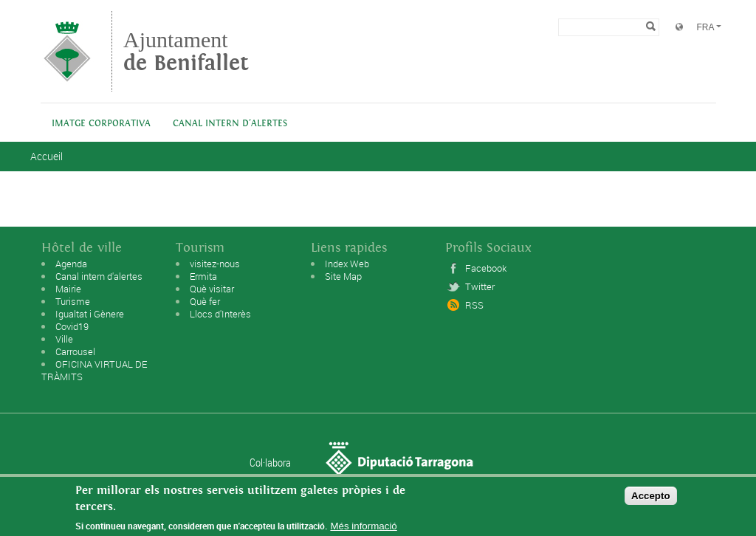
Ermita (203, 276)
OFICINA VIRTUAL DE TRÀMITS (94, 370)
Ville (64, 339)
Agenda (71, 264)
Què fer (205, 301)
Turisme (73, 301)
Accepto (651, 499)
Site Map (343, 276)
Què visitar (212, 289)
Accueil (47, 156)
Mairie (68, 289)
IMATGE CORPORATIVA (101, 124)
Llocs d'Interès (220, 314)
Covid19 (72, 326)
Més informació (363, 529)
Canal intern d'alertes (230, 124)
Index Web (347, 264)
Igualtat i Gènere (90, 314)
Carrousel (75, 351)
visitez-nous (215, 264)
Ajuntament (186, 51)
